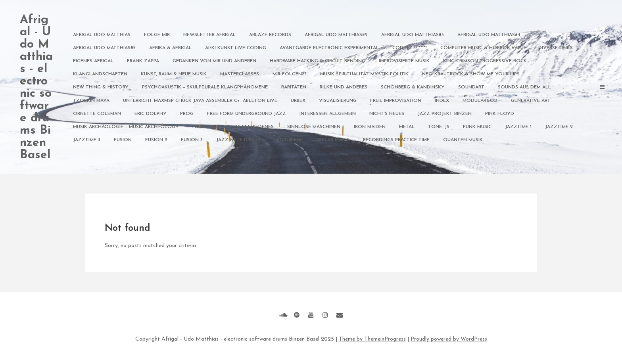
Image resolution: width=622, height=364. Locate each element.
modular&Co (480, 101)
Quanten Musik (463, 140)
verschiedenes (255, 127)
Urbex (298, 101)
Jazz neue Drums (238, 140)
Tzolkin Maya (91, 101)
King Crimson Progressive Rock (485, 61)
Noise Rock (207, 127)
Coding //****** (410, 48)
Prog (187, 114)
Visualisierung (338, 101)
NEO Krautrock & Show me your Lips (471, 74)
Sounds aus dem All (524, 87)
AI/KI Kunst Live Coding (236, 48)
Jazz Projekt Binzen (445, 114)
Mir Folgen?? (290, 74)
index (442, 101)
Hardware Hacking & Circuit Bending (318, 61)
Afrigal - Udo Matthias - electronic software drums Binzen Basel (36, 88)
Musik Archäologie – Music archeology (126, 127)
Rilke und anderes (344, 87)
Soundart (471, 87)
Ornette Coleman (97, 114)
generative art (531, 101)
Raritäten (294, 87)
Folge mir (157, 35)
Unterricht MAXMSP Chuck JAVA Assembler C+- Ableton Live (200, 101)
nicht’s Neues (387, 114)
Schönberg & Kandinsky (413, 87)
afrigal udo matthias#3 (413, 35)
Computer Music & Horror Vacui (483, 48)
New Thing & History (101, 87)
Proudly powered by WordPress (449, 339)
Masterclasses (240, 74)
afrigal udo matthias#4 (489, 35)
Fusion (123, 140)
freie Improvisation (396, 101)
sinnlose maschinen (314, 127)
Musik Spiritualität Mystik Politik (364, 74)
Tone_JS (439, 127)
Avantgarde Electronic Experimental (329, 48)
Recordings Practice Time (396, 140)
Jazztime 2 (559, 127)
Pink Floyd (500, 114)
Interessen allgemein (328, 114)
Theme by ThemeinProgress (372, 339)
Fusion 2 (156, 140)
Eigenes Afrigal (93, 61)
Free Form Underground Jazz (247, 114)
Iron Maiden (370, 127)
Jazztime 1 (518, 127)
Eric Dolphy (151, 114)
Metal (407, 127)
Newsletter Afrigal (209, 35)
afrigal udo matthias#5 (104, 48)
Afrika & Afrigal (170, 48)
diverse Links (556, 48)
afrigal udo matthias (102, 35)
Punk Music (477, 127)
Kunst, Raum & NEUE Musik (174, 74)
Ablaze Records (270, 35)
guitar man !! (333, 140)
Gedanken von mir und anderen (214, 61)
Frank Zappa (143, 61)
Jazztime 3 (87, 140)
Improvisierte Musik (404, 61)
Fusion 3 (192, 140)
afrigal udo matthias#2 (336, 35)
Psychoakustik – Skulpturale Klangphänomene (205, 87)
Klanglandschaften (100, 74)
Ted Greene (288, 140)
